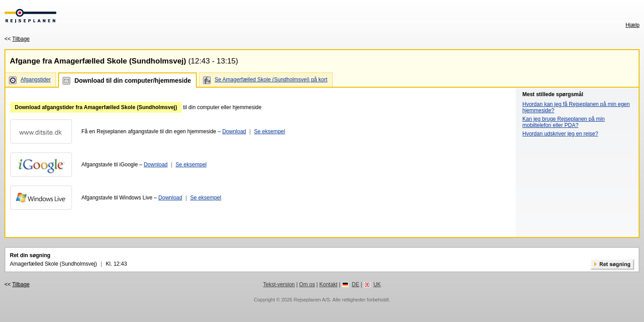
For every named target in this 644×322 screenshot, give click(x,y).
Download (234, 131)
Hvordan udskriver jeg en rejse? (560, 134)
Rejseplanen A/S (311, 300)
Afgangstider (36, 80)
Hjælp (633, 25)
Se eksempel (269, 131)
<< (17, 39)
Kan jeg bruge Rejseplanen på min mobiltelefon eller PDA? (563, 122)
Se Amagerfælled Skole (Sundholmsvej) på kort (271, 80)
